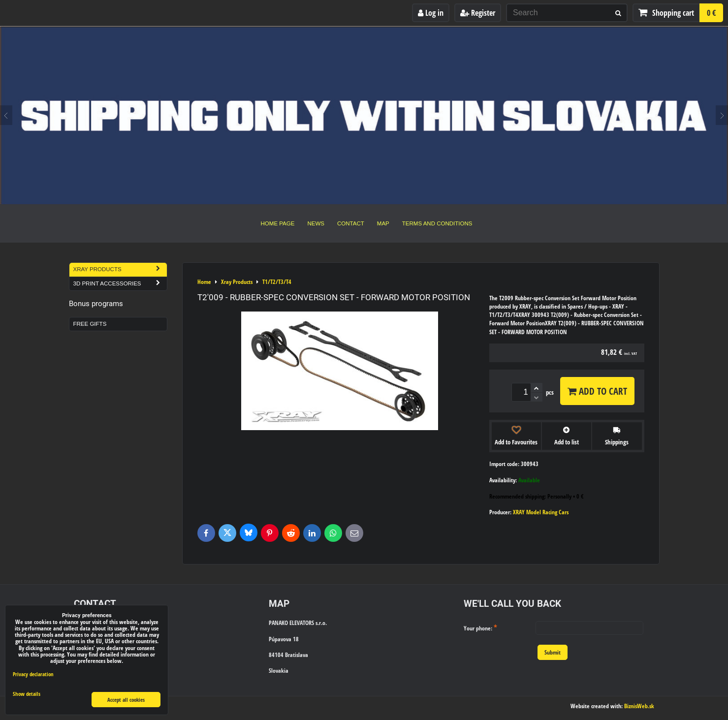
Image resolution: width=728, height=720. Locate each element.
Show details (27, 694)
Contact (351, 223)
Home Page (278, 223)
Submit (553, 652)
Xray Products (120, 269)
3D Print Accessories (120, 284)
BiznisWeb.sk (639, 706)
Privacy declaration (33, 674)
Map (383, 223)
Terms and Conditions (437, 223)
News (316, 223)
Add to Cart (597, 391)
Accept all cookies (126, 700)
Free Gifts (90, 324)
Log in (431, 13)
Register (478, 13)
